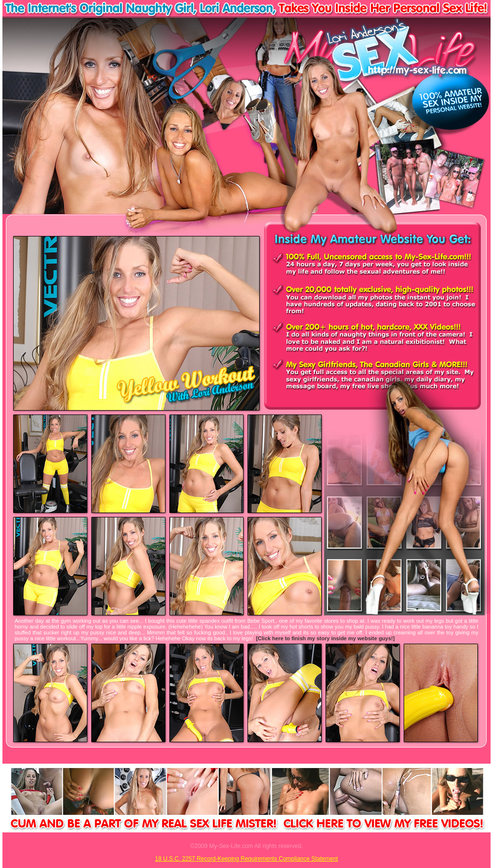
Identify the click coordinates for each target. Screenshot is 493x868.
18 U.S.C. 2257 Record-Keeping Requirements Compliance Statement (247, 859)
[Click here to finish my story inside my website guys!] (325, 638)
